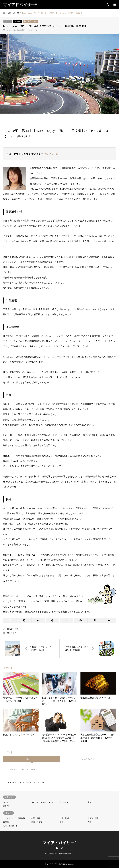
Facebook (57, 848)
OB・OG (18, 21)
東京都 (6, 822)
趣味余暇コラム (30, 21)
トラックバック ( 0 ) (88, 759)
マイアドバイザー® (59, 843)
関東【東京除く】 (10, 826)
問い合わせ (64, 802)
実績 (90, 802)
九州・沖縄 (64, 818)
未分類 (6, 806)
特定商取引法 (51, 854)
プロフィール (51, 154)
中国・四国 (36, 818)
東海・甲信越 (37, 822)
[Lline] (52, 621)
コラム (8, 21)
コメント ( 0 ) (31, 759)
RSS (62, 848)
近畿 (90, 822)
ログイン (30, 782)
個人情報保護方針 (66, 854)
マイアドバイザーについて (42, 802)
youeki (16, 629)
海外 (61, 822)
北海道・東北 (93, 818)
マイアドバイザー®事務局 (14, 818)
